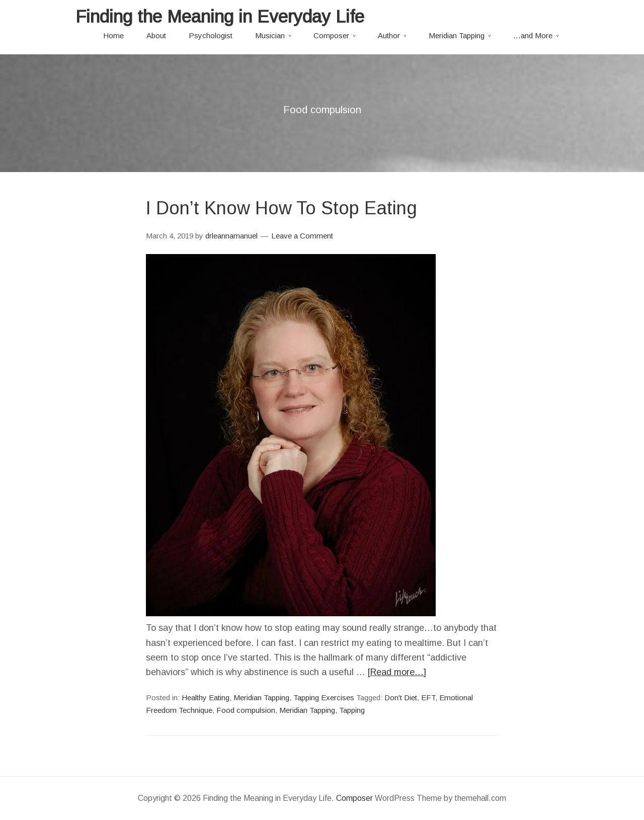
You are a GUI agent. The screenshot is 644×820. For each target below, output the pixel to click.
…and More (533, 35)
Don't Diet (401, 698)
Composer (331, 35)
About (156, 35)
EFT (428, 698)
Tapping (352, 710)
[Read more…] (397, 672)
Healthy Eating (206, 698)
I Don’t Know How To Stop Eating (281, 208)
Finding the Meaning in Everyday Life (220, 16)
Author (389, 35)
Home (113, 35)
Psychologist (211, 35)
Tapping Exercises (324, 698)
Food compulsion (246, 710)
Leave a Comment (302, 236)
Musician (270, 35)
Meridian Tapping (457, 35)
